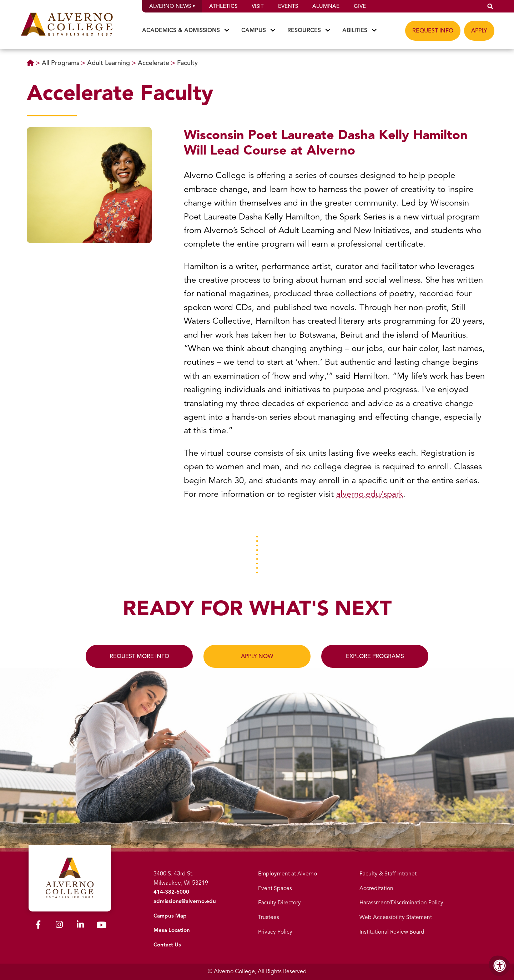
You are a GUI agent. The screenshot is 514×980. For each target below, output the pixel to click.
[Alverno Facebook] (38, 923)
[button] (490, 6)
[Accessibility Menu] (500, 966)
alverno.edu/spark (371, 494)
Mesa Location (172, 930)
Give (360, 6)
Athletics (223, 6)
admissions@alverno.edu (185, 901)
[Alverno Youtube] (101, 924)
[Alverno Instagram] (59, 923)
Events (288, 6)
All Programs (61, 63)
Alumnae (326, 6)
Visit (258, 6)
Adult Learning (109, 63)
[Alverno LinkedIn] (80, 923)
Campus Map (170, 916)
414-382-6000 (170, 892)
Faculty (187, 63)
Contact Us (167, 945)
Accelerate (154, 63)
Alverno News (172, 6)
